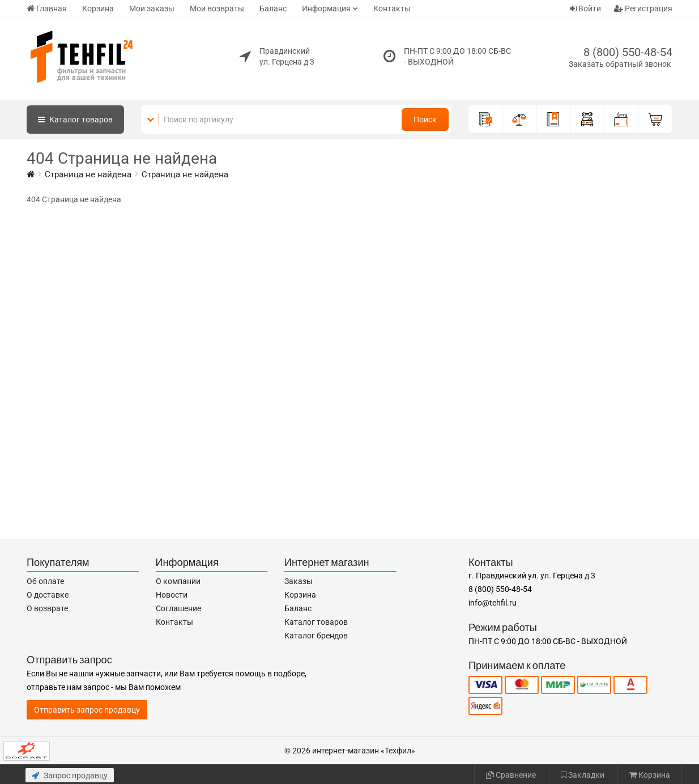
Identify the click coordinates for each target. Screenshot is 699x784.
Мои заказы (152, 8)
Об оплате (45, 581)
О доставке (48, 595)
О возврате (47, 608)
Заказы (299, 581)
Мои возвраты (217, 8)
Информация (326, 8)
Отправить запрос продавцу (87, 710)
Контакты (392, 8)
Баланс (273, 8)
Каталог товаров (316, 622)
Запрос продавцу (70, 776)
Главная (47, 8)
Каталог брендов (316, 636)
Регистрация (643, 8)
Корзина (98, 8)
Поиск (425, 120)
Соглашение (178, 608)
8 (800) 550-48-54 (628, 52)
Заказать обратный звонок (620, 64)
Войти (585, 8)
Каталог (75, 120)
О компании (178, 581)
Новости (172, 595)
